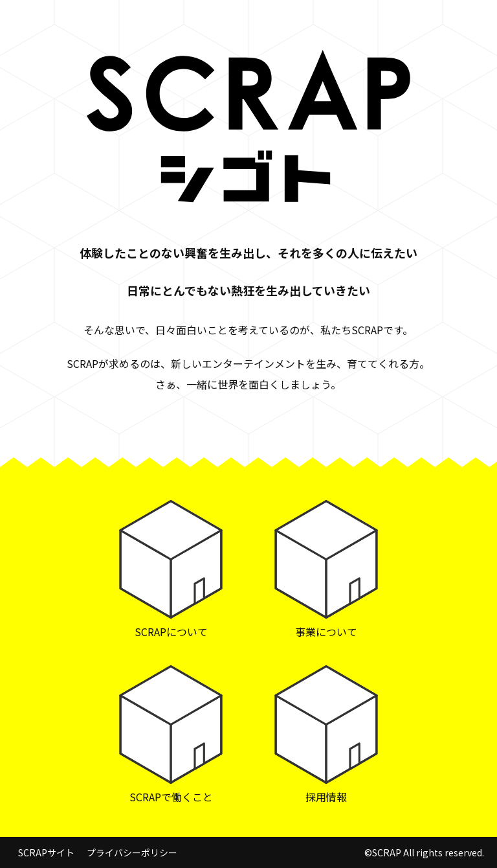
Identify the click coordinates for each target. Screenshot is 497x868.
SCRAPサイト (46, 852)
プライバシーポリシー (132, 852)
